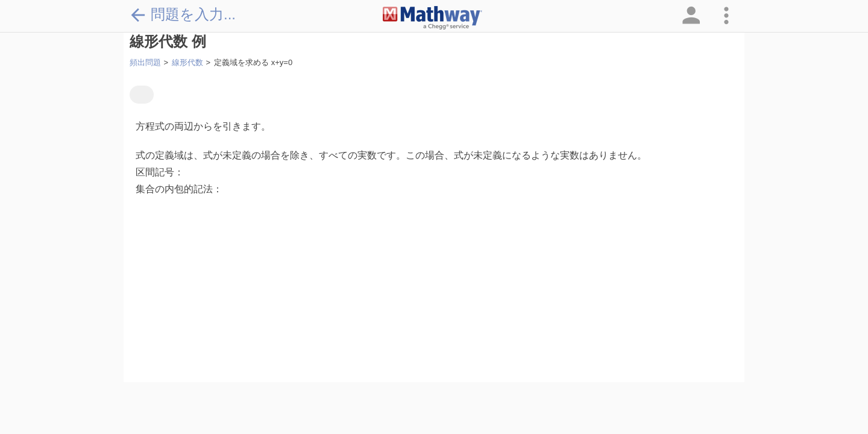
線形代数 (187, 62)
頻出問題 (145, 62)
